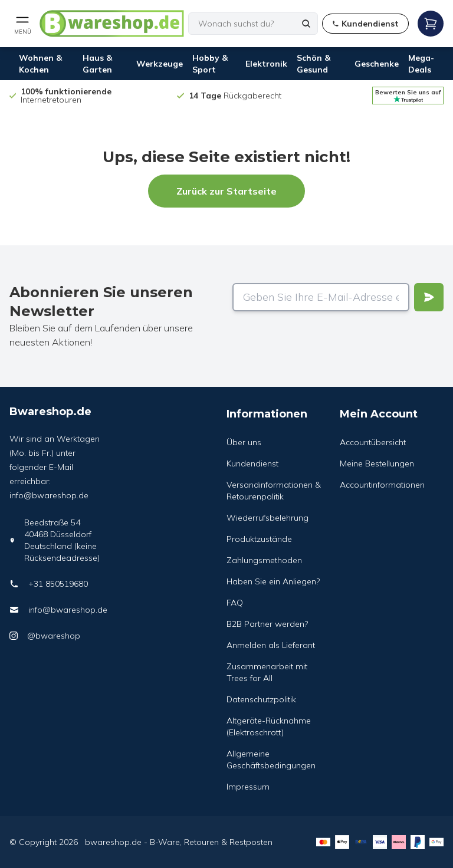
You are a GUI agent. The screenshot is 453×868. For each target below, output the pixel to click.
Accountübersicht (373, 442)
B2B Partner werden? (267, 624)
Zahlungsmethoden (264, 560)
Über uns (244, 442)
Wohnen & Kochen (40, 64)
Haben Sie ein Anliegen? (273, 581)
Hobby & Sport (210, 64)
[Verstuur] (429, 297)
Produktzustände (259, 539)
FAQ (235, 603)
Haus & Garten (97, 64)
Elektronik (266, 64)
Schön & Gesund (314, 64)
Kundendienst (252, 463)
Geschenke (377, 64)
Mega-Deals (421, 64)
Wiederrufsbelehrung (267, 518)
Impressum (248, 787)
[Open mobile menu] (22, 24)
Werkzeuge (160, 64)
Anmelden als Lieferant (271, 645)
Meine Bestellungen (377, 463)
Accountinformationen (382, 485)
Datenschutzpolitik (261, 699)
